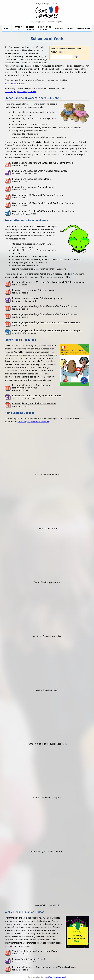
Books (70, 28)
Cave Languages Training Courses (21, 92)
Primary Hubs (83, 28)
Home (7, 28)
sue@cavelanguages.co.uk (47, 4)
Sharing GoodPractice (45, 28)
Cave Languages (47, 13)
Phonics (59, 28)
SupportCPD (18, 28)
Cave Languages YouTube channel (33, 422)
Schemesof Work (30, 28)
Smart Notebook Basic (15, 83)
